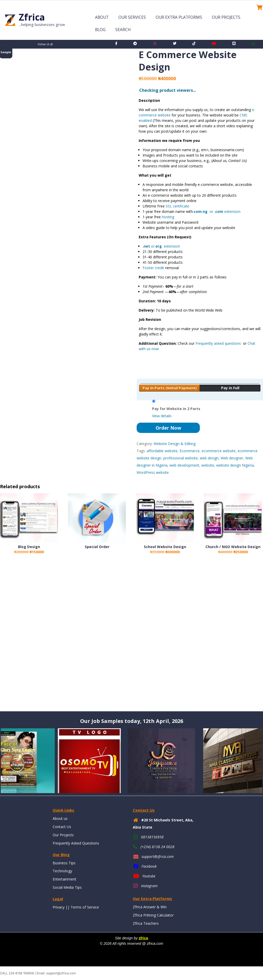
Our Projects (226, 17)
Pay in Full (230, 388)
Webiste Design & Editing (175, 444)
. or (208, 211)
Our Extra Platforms (179, 17)
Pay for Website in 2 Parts (176, 409)
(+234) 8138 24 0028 (157, 847)
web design (209, 458)
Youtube (149, 876)
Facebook (149, 866)
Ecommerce (190, 451)
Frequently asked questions (219, 343)
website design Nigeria (235, 465)
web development (184, 465)
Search (123, 30)
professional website (181, 458)
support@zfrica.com (158, 856)
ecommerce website (219, 451)
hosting (168, 217)
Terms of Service (85, 907)
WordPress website (153, 472)
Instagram (149, 886)
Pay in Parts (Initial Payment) (170, 388)
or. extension (161, 246)
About (102, 17)
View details (162, 416)
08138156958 (152, 837)
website (208, 465)
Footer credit (153, 268)
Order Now (168, 428)
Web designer (232, 458)
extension (232, 211)
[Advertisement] (131, 638)
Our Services (132, 17)
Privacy (59, 907)
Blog (100, 30)
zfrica (143, 938)
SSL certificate (177, 206)
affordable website (162, 451)
